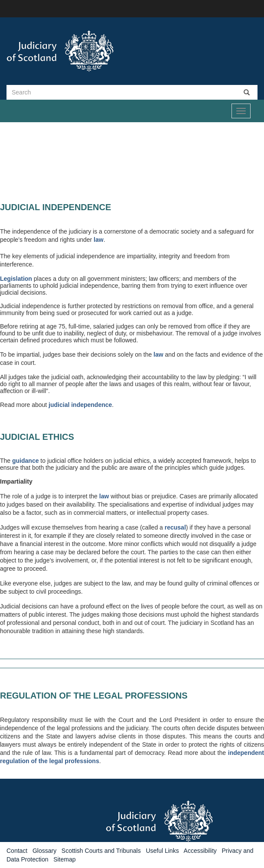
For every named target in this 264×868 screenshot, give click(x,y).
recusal (175, 527)
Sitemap (64, 859)
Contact (17, 851)
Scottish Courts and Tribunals (101, 851)
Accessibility (200, 851)
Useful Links (162, 851)
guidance (25, 461)
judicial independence (80, 405)
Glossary (44, 851)
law (99, 240)
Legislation (16, 279)
